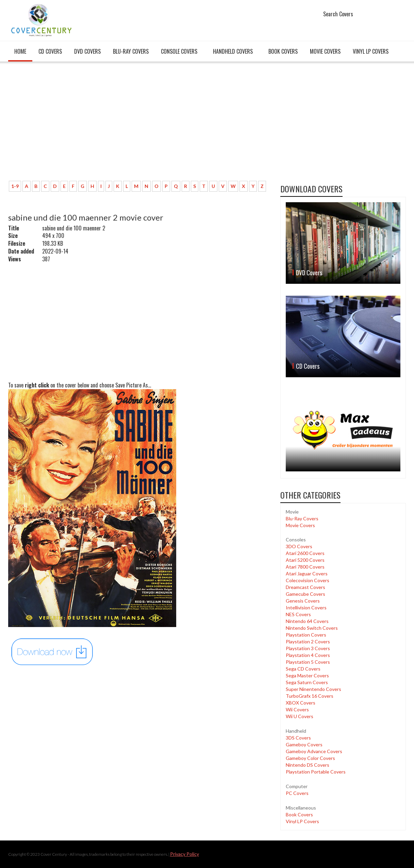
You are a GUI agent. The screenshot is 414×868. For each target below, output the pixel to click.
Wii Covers (297, 709)
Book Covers (283, 51)
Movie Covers (325, 51)
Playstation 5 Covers (308, 662)
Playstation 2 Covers (308, 641)
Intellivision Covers (306, 607)
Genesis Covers (303, 601)
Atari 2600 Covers (305, 553)
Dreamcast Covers (305, 587)
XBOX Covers (301, 703)
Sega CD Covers (303, 669)
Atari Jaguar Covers (307, 574)
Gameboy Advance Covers (314, 751)
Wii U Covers (300, 716)
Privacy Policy (185, 854)
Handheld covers (233, 51)
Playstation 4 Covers (308, 655)
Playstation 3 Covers (308, 648)
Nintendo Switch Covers (312, 628)
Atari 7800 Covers (305, 567)
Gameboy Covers (304, 744)
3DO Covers (299, 546)
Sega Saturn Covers (307, 682)
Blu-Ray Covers (131, 51)
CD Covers (50, 51)
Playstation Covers (306, 635)
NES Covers (298, 614)
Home (20, 51)
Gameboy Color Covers (310, 758)
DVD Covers (87, 51)
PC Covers (297, 793)
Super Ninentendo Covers (313, 689)
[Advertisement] (139, 125)
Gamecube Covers (305, 594)
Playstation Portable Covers (316, 772)
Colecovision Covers (308, 580)
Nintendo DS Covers (308, 765)
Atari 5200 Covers (305, 560)
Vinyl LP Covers (371, 51)
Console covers (179, 51)
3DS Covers (298, 738)
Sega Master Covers (307, 675)
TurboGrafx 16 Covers (310, 696)
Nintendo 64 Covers (307, 621)
